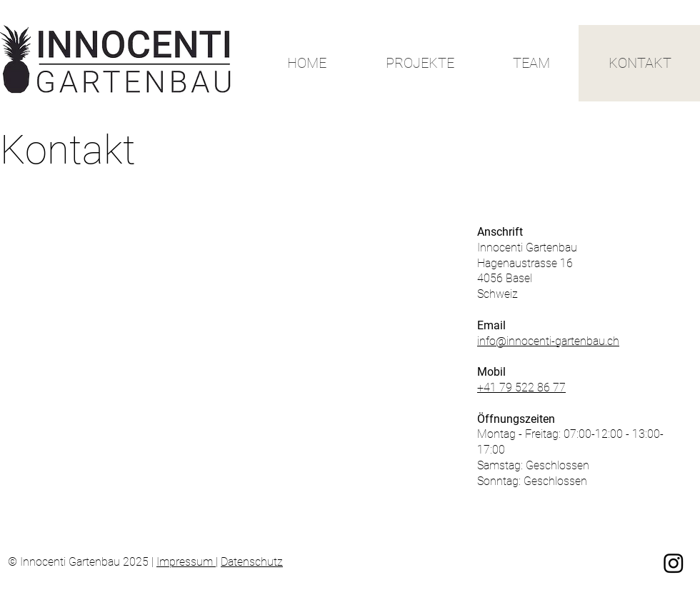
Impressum (186, 562)
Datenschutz (252, 562)
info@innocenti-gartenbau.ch (548, 341)
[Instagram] (674, 563)
